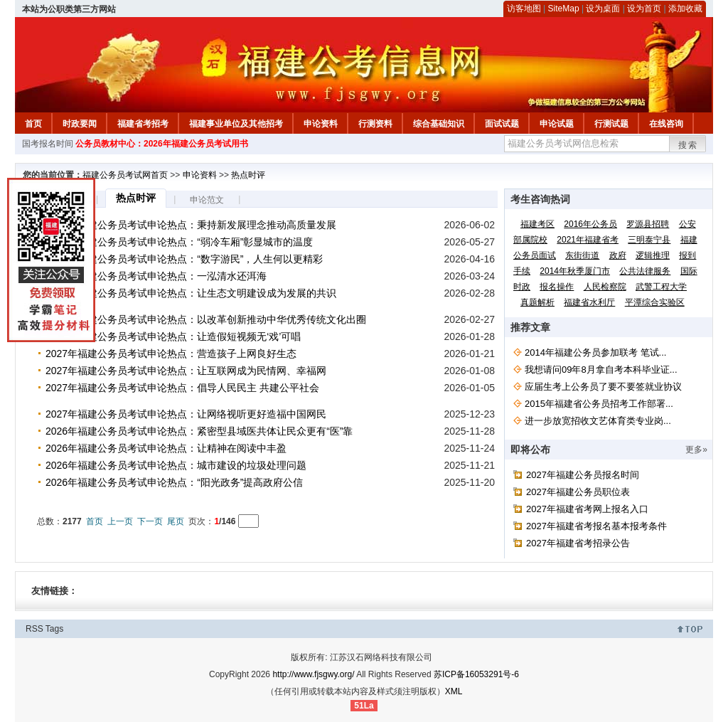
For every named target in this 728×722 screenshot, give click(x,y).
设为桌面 (603, 9)
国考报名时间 (48, 144)
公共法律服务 (645, 271)
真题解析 (537, 302)
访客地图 (524, 9)
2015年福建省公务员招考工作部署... (599, 404)
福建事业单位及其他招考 (236, 124)
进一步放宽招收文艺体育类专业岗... (598, 421)
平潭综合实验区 (655, 302)
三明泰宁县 (649, 240)
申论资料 (321, 124)
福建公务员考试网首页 (125, 175)
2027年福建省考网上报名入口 (587, 509)
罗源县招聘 (648, 224)
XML (454, 691)
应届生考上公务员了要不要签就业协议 (603, 387)
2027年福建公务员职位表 (578, 492)
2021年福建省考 (588, 240)
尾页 (176, 521)
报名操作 (557, 287)
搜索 (688, 145)
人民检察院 (605, 287)
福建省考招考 (143, 124)
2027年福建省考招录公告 (578, 543)
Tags (54, 629)
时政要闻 (80, 124)
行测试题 (611, 124)
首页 (33, 124)
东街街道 (582, 255)
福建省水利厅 (589, 302)
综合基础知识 (439, 124)
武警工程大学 (661, 287)
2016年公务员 (590, 224)
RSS (34, 629)
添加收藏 (685, 9)
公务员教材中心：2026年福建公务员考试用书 (162, 144)
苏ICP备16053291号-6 (476, 674)
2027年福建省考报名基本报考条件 (596, 526)
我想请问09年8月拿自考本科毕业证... (601, 370)
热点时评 (248, 175)
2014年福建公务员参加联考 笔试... (595, 352)
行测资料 (375, 124)
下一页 (150, 521)
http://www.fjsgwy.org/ (313, 674)
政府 (618, 255)
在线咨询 (666, 124)
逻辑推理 (653, 255)
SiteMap (564, 9)
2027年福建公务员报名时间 (583, 475)
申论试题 (557, 124)
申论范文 (207, 200)
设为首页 (644, 9)
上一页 (120, 521)
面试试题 (502, 124)
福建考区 (537, 224)
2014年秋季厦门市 (575, 271)
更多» (696, 450)
